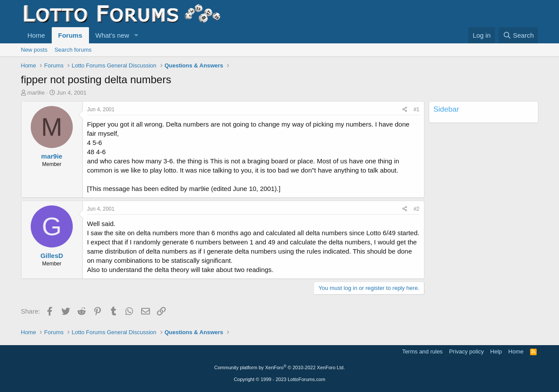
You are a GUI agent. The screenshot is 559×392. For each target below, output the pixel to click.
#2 (416, 209)
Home (36, 35)
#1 (416, 109)
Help (496, 351)
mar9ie (36, 93)
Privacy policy (466, 351)
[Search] (518, 35)
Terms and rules (422, 351)
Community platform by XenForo (280, 367)
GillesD (52, 256)
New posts (34, 50)
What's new (112, 35)
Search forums (73, 50)
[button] (136, 35)
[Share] (405, 110)
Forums (70, 35)
